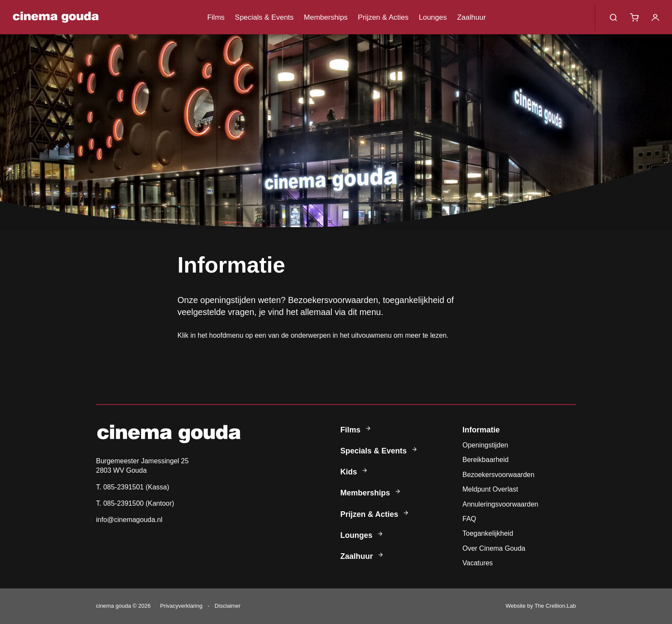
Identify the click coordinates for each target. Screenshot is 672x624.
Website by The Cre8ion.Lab (541, 606)
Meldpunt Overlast (490, 489)
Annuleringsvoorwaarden (500, 504)
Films (216, 17)
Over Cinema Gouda (494, 548)
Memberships (326, 17)
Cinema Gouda (56, 17)
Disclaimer (228, 606)
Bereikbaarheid (486, 460)
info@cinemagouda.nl (129, 520)
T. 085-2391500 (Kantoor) (135, 503)
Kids (354, 472)
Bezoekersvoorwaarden (498, 475)
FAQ (469, 519)
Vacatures (478, 563)
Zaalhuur (471, 17)
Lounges (433, 17)
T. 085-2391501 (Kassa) (133, 487)
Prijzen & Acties (383, 17)
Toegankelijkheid (488, 533)
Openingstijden (485, 445)
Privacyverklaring (181, 606)
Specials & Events (264, 17)
